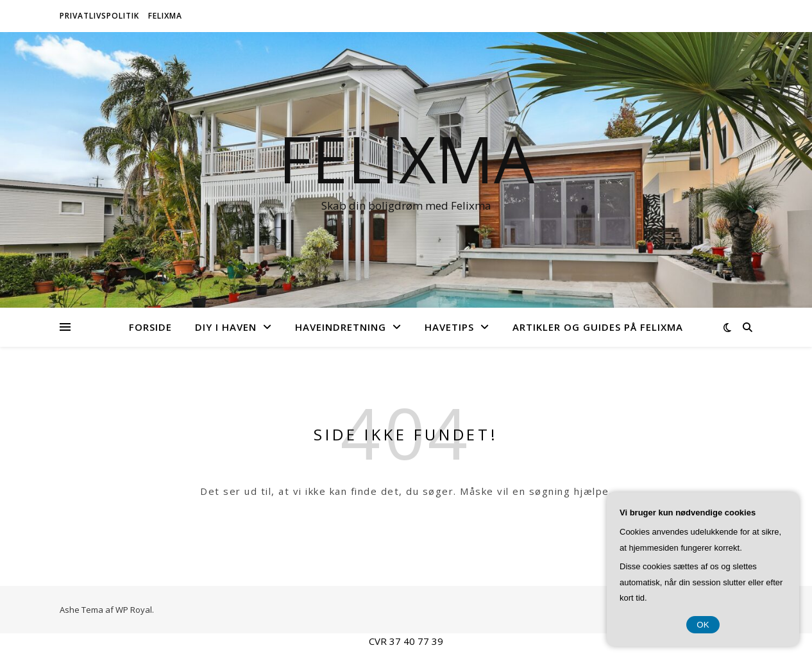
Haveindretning (341, 327)
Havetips (449, 327)
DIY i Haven (226, 327)
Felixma (165, 16)
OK (703, 625)
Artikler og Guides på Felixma (598, 327)
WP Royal (134, 610)
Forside (150, 327)
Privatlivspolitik (99, 16)
